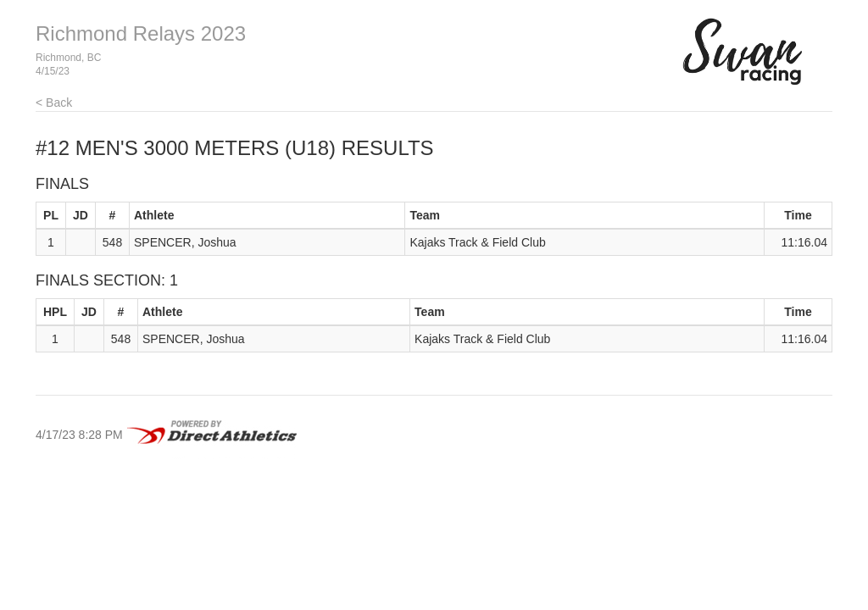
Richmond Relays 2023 (141, 33)
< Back (54, 103)
